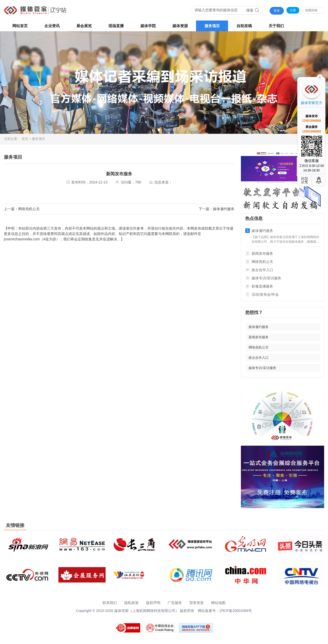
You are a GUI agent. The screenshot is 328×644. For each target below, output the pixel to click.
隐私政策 (131, 603)
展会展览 (84, 26)
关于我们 (276, 26)
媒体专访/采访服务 (263, 278)
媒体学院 (148, 26)
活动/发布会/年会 (262, 294)
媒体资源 (180, 26)
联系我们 (110, 603)
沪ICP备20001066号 (236, 611)
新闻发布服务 (259, 253)
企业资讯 (52, 26)
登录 (277, 11)
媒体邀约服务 (224, 209)
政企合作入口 (259, 270)
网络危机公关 (29, 209)
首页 (25, 139)
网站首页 (20, 26)
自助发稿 (244, 26)
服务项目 (212, 26)
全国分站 (311, 10)
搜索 (253, 10)
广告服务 (175, 603)
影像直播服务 (259, 286)
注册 (293, 10)
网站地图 (218, 603)
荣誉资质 (197, 603)
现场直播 (116, 26)
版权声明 (153, 603)
